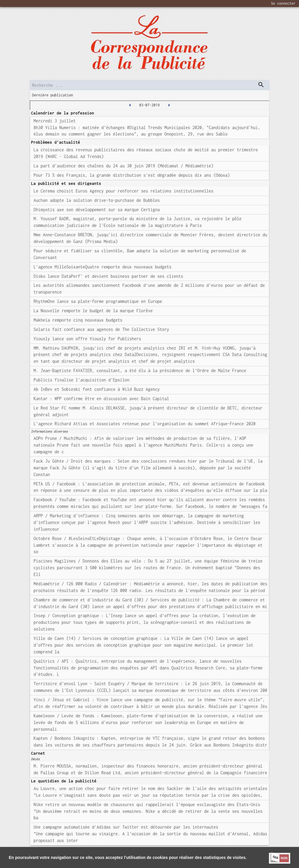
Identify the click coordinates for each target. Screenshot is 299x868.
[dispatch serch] (261, 85)
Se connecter (283, 3)
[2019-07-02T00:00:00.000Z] (130, 105)
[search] (149, 85)
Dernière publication (53, 95)
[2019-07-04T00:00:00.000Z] (169, 105)
